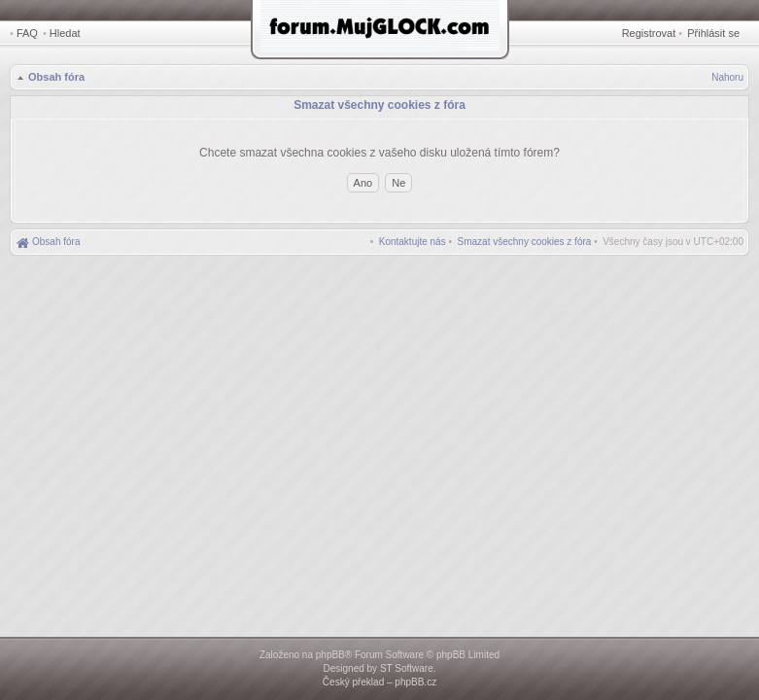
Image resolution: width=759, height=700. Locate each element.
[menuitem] (525, 242)
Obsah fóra (56, 77)
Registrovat (649, 33)
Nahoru (727, 77)
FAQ (27, 33)
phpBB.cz (415, 682)
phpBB (330, 655)
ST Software (407, 668)
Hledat (65, 33)
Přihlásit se (713, 33)
